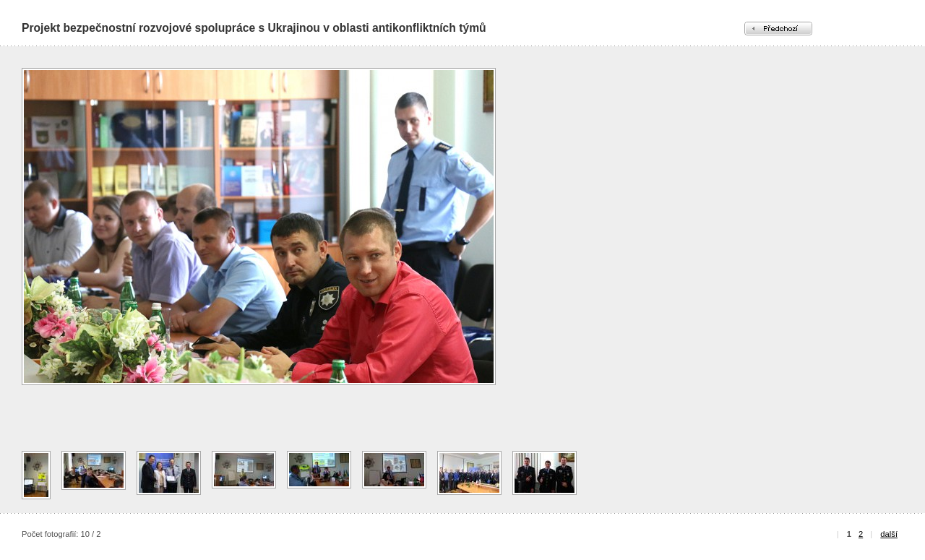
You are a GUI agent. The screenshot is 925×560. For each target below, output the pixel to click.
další (889, 534)
